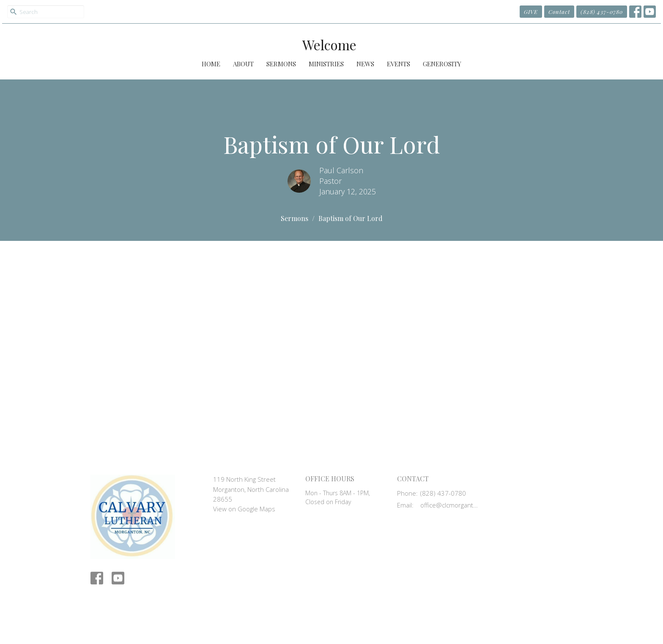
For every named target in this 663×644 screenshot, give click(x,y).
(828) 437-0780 (602, 12)
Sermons (281, 64)
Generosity (442, 64)
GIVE (531, 12)
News (365, 64)
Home (211, 64)
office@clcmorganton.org (451, 505)
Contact (559, 12)
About (243, 64)
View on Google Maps (244, 509)
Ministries (326, 64)
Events (399, 64)
